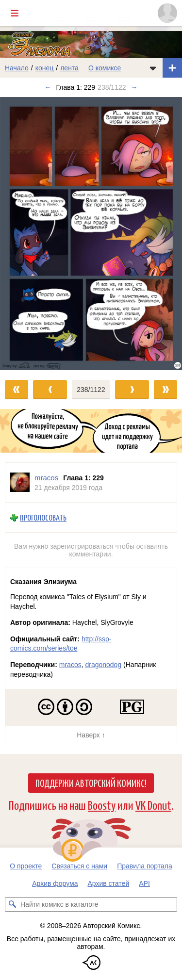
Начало (17, 68)
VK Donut (153, 805)
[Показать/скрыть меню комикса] (153, 68)
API (144, 883)
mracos (70, 665)
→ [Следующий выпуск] (134, 87)
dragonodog (103, 665)
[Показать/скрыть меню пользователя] (167, 13)
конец (45, 68)
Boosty (102, 805)
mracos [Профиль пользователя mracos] (46, 478)
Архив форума (55, 883)
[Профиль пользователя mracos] (20, 482)
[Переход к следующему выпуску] (91, 234)
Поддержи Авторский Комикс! (91, 783)
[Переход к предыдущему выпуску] (23, 234)
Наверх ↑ (91, 735)
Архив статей (109, 883)
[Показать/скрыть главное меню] (15, 13)
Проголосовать (43, 517)
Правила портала (145, 866)
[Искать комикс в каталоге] (12, 904)
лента (69, 68)
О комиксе (105, 68)
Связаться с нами (79, 866)
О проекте (26, 866)
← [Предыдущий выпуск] (48, 87)
